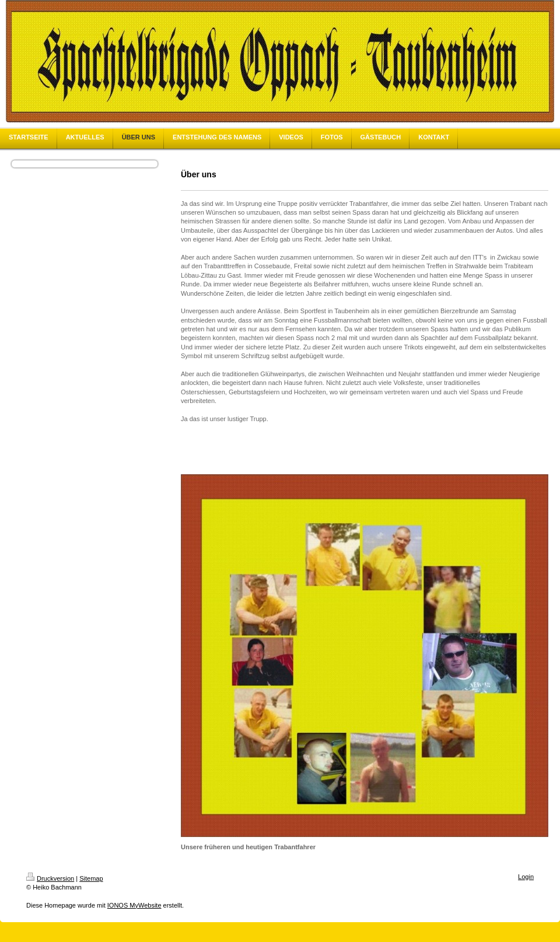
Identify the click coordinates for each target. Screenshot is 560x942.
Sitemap (91, 878)
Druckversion (50, 878)
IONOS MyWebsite (134, 905)
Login (526, 877)
